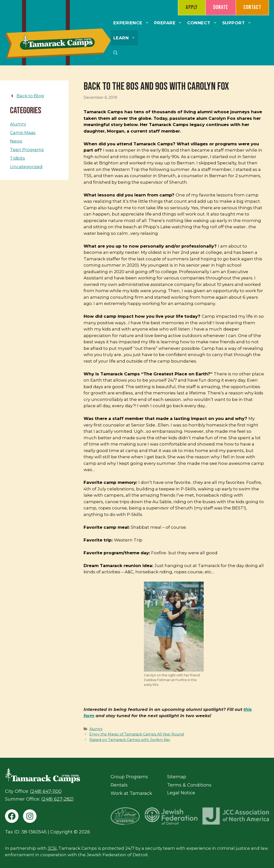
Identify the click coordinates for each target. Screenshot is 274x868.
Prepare (170, 23)
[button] (115, 53)
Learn (126, 38)
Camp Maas (23, 133)
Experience (132, 23)
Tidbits (18, 158)
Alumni (96, 729)
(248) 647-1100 (46, 791)
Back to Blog (30, 96)
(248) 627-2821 (57, 799)
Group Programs (129, 777)
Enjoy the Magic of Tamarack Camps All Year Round (136, 734)
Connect (203, 23)
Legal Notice (181, 793)
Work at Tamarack (131, 793)
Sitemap (177, 777)
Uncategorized (26, 167)
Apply (192, 7)
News (16, 141)
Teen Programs (27, 150)
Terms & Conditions (189, 785)
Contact (252, 7)
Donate (221, 7)
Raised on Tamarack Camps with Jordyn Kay (130, 740)
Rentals (119, 785)
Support (238, 23)
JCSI (52, 848)
